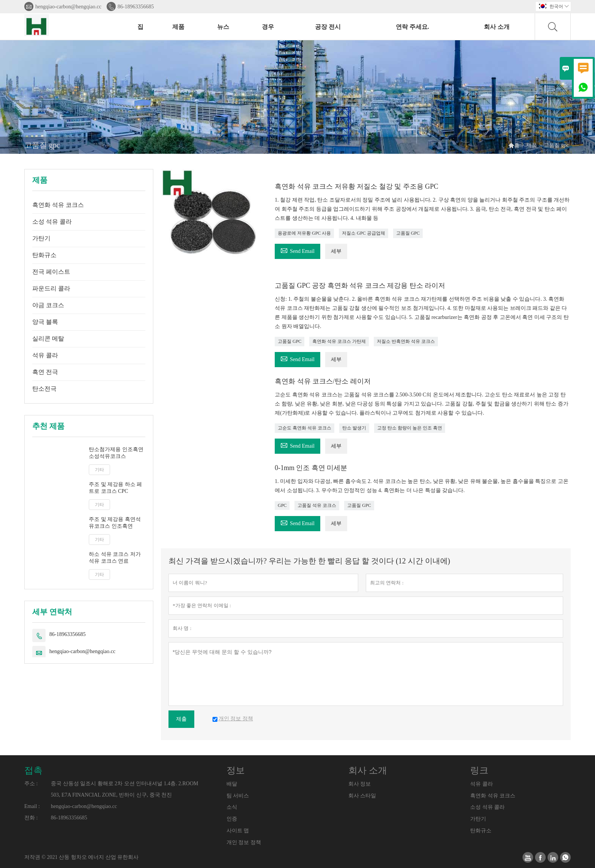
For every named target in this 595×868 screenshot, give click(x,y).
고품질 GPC (408, 233)
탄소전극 (44, 389)
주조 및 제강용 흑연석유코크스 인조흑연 (115, 523)
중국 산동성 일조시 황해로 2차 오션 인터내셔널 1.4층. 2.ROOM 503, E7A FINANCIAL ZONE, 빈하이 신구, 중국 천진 (125, 789)
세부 (336, 251)
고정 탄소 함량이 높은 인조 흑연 (410, 428)
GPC (282, 505)
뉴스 (223, 27)
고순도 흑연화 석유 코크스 (305, 428)
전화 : (31, 818)
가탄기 (41, 238)
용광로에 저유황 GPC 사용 (304, 233)
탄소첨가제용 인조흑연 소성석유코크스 (116, 453)
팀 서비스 (238, 796)
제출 (181, 719)
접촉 (33, 770)
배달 (232, 784)
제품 (178, 27)
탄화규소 (44, 255)
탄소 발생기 (354, 428)
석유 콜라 (45, 355)
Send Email (297, 250)
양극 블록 (45, 322)
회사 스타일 (362, 796)
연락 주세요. (412, 27)
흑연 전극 (45, 372)
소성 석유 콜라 (52, 222)
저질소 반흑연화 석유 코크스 (406, 341)
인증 (232, 819)
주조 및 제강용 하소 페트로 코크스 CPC (115, 488)
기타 (99, 470)
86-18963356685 (136, 7)
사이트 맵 (238, 831)
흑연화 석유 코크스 (58, 205)
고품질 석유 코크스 (317, 505)
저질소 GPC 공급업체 (363, 233)
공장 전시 (328, 27)
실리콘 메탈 (48, 339)
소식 (232, 807)
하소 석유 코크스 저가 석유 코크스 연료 (115, 558)
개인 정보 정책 (244, 842)
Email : (32, 806)
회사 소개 (497, 27)
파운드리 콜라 (51, 288)
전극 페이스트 (51, 272)
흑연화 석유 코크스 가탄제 (339, 341)
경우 (268, 27)
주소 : (31, 784)
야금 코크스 (48, 305)
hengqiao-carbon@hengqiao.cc (68, 7)
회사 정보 (360, 784)
